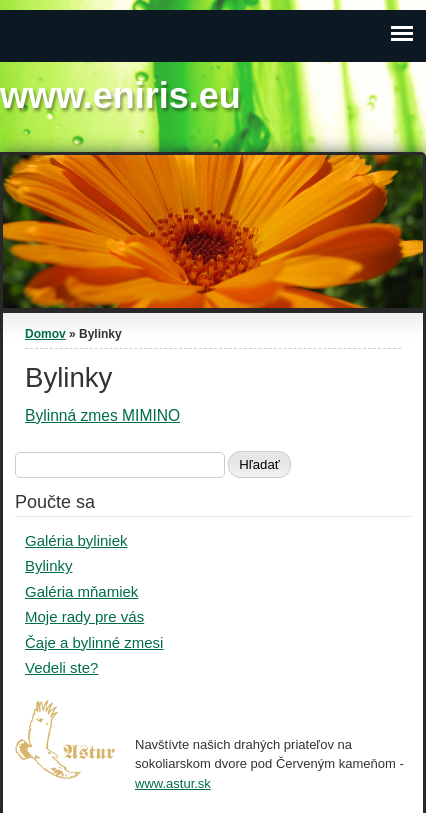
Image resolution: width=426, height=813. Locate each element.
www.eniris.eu (120, 95)
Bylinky (49, 565)
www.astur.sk (173, 783)
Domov (45, 334)
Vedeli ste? (61, 667)
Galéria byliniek (76, 540)
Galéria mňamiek (81, 591)
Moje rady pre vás (84, 616)
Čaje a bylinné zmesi (94, 642)
